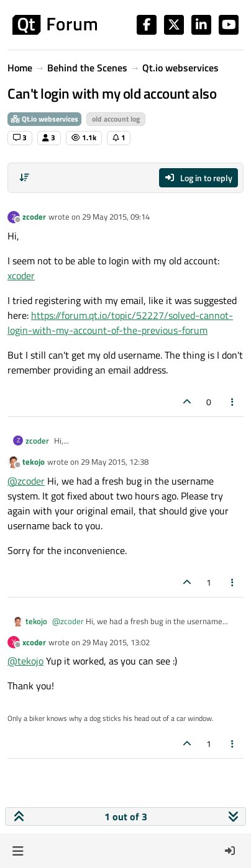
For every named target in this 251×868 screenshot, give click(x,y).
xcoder (21, 275)
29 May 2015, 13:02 (116, 642)
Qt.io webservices (44, 119)
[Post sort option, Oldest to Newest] (24, 177)
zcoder (34, 217)
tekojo (34, 462)
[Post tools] (233, 402)
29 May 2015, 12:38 (115, 462)
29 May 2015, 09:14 (116, 217)
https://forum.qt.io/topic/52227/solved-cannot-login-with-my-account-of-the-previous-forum (120, 323)
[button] (18, 851)
